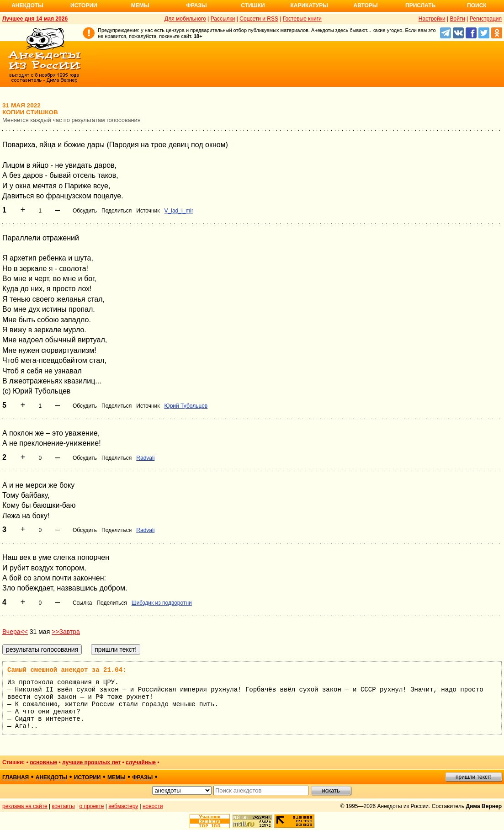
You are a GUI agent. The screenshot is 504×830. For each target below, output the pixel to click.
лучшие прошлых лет (91, 762)
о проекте (92, 806)
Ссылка (82, 603)
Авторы (366, 5)
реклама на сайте (25, 806)
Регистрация (486, 19)
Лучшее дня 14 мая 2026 (35, 19)
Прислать (420, 5)
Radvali (145, 458)
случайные (141, 762)
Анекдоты (27, 5)
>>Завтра (66, 632)
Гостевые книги (302, 19)
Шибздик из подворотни (162, 603)
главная (16, 777)
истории (88, 777)
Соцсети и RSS (259, 19)
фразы (142, 777)
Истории (84, 5)
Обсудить (85, 211)
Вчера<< (15, 632)
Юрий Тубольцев (186, 406)
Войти (457, 19)
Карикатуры (309, 5)
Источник (148, 211)
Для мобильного (185, 19)
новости (153, 806)
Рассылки (223, 19)
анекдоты (52, 777)
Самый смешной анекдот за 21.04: (67, 670)
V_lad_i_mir (179, 211)
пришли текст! (474, 777)
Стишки (253, 5)
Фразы (196, 5)
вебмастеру (123, 806)
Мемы (140, 5)
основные (43, 762)
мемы (117, 777)
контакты (64, 806)
